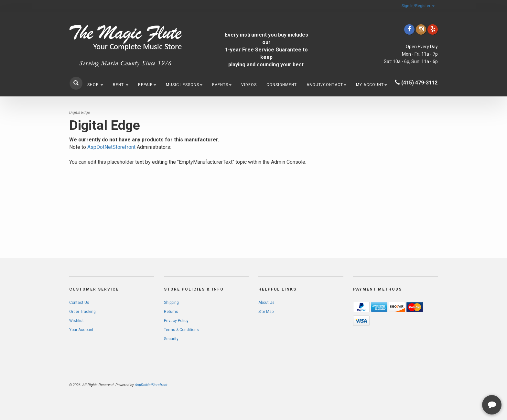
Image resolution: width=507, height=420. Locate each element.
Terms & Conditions (181, 330)
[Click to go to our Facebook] (409, 29)
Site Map (266, 312)
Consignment (282, 85)
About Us (266, 303)
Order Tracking (82, 312)
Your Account (81, 330)
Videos (249, 85)
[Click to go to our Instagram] (421, 29)
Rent (121, 85)
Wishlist (76, 321)
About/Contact (326, 85)
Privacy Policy (176, 321)
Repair (147, 85)
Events (222, 85)
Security (171, 339)
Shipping (171, 303)
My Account (372, 85)
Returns (171, 312)
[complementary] (460, 384)
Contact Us (79, 303)
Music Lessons (184, 85)
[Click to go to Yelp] (433, 29)
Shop (95, 85)
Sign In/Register (418, 6)
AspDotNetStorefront (111, 147)
